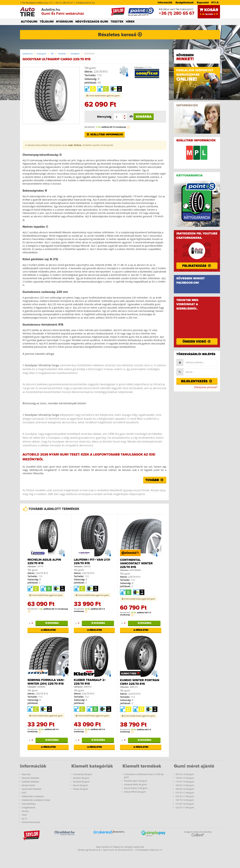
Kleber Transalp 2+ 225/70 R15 (90, 682)
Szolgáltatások (185, 3)
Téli (52, 54)
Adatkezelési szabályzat (33, 796)
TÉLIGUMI (47, 22)
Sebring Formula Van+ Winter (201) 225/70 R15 (46, 682)
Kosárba (144, 117)
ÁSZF (24, 793)
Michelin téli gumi (81, 778)
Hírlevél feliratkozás (31, 822)
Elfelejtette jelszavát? (206, 387)
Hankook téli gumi (81, 782)
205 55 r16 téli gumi (185, 774)
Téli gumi (90, 68)
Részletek (48, 630)
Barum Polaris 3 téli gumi (136, 788)
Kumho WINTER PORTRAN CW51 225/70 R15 (140, 682)
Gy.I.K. (24, 818)
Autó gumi (41, 54)
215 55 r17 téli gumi (185, 793)
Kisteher (62, 54)
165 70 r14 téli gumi (185, 800)
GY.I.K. (215, 3)
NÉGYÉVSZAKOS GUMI (92, 22)
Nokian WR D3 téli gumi (135, 792)
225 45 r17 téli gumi (185, 796)
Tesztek (25, 811)
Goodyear (75, 54)
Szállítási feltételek (30, 782)
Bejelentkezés (197, 381)
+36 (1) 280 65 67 (177, 13)
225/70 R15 (101, 72)
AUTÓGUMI (29, 22)
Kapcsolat (203, 3)
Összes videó (197, 342)
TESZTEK (117, 22)
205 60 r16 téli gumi (185, 789)
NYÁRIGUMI (64, 22)
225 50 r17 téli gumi (185, 807)
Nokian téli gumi (80, 789)
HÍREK (130, 22)
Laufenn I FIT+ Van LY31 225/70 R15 (92, 562)
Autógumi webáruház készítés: (198, 833)
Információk (165, 3)
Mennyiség (104, 117)
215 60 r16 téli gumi (185, 804)
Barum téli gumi (80, 785)
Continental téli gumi (83, 774)
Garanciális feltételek (31, 789)
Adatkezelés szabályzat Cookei (36, 800)
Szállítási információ (105, 134)
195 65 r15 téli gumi (185, 778)
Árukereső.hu (119, 832)
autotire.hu (28, 54)
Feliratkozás (197, 266)
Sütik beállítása (29, 804)
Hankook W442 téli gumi (135, 784)
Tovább (155, 480)
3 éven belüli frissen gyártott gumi (103, 96)
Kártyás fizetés (28, 785)
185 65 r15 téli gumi (185, 785)
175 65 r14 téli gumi (185, 782)
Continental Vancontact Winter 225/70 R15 (136, 564)
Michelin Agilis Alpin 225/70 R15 (44, 562)
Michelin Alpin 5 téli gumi (136, 781)
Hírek (24, 815)
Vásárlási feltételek (30, 778)
